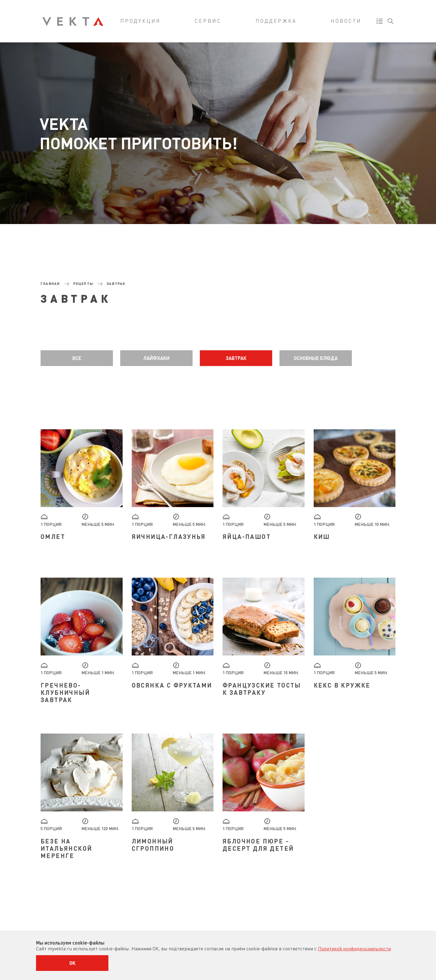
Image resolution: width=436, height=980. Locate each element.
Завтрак (236, 358)
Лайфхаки (156, 358)
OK (72, 963)
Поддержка (276, 21)
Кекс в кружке (342, 685)
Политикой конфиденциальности (354, 949)
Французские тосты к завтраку (262, 689)
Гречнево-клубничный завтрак (65, 692)
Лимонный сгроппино (153, 845)
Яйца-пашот (247, 536)
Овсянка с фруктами (172, 685)
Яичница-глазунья (169, 536)
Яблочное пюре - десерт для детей (258, 845)
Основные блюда (316, 358)
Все (77, 358)
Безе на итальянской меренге (66, 848)
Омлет (53, 536)
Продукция (140, 21)
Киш (322, 536)
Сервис (208, 21)
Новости (346, 21)
